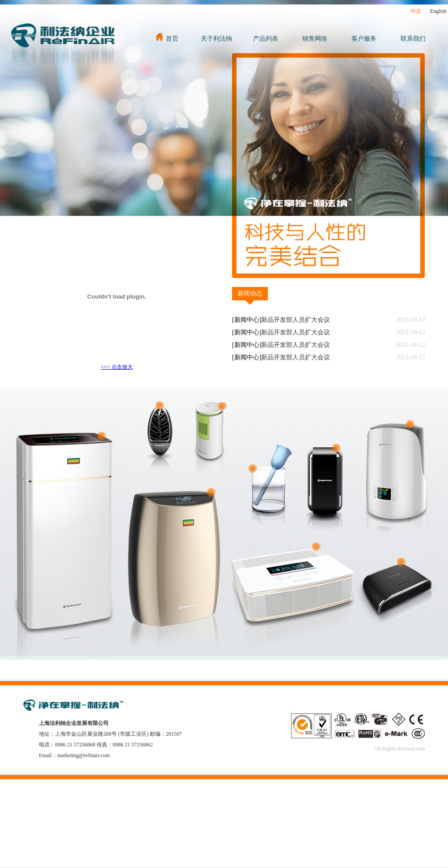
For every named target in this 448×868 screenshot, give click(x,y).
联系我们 (413, 39)
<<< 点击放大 (116, 367)
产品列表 (266, 39)
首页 (167, 39)
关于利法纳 (216, 39)
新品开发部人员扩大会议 (296, 320)
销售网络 (315, 39)
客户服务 (364, 39)
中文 (416, 11)
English (438, 11)
